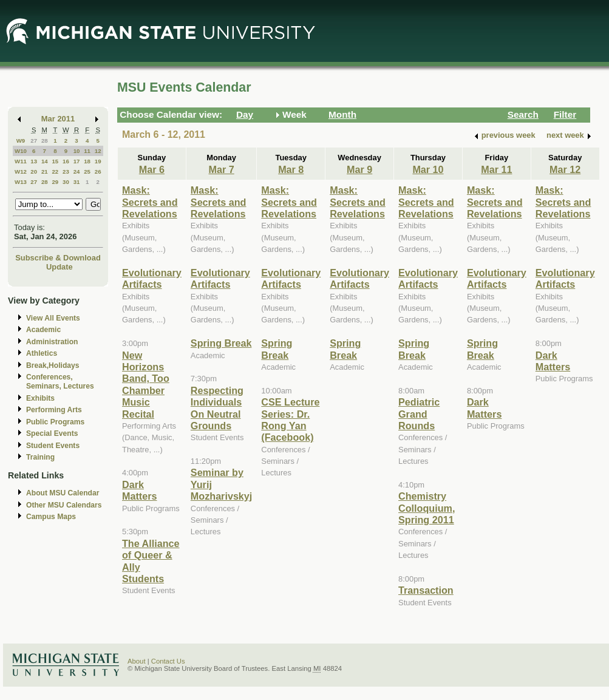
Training (40, 457)
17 (77, 161)
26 (98, 172)
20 (34, 172)
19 (98, 161)
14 (45, 161)
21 (45, 172)
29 (55, 182)
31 (77, 182)
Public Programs (55, 422)
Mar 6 (152, 169)
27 (34, 141)
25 (87, 172)
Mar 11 (496, 169)
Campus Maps (51, 517)
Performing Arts (54, 410)
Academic (43, 330)
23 (66, 172)
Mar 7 (221, 169)
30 (66, 182)
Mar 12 (565, 169)
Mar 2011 (58, 119)
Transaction (426, 590)
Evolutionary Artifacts (152, 278)
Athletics (42, 353)
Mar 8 (291, 169)
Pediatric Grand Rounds (419, 414)
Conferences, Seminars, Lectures (60, 382)
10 (77, 151)
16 (66, 161)
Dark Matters (139, 490)
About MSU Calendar (63, 493)
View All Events (53, 318)
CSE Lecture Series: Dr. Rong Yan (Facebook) (290, 420)
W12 (21, 172)
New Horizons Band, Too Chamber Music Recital (146, 385)
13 (34, 161)
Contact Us (168, 661)
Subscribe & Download (58, 258)
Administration (52, 342)
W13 (21, 182)
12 (98, 151)
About (137, 661)
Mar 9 (359, 169)
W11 (21, 161)
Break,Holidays (53, 365)
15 (55, 161)
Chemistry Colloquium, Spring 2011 (427, 508)
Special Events (52, 433)
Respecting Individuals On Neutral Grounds (217, 408)
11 (87, 151)
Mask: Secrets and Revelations (150, 202)
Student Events (53, 446)
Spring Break (221, 343)
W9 (21, 141)
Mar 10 (428, 169)
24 (77, 172)
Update (60, 267)
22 (55, 172)
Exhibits (40, 398)
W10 (21, 151)
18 (87, 161)
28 (45, 141)
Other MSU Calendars (64, 505)
